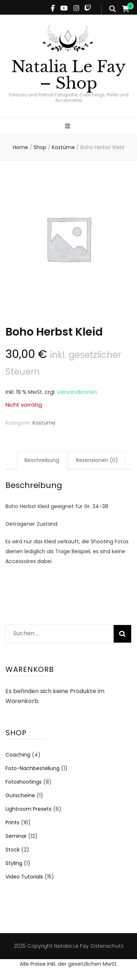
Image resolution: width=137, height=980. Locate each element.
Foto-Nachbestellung (33, 768)
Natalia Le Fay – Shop (68, 75)
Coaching (18, 755)
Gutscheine (20, 795)
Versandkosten (77, 392)
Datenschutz (107, 946)
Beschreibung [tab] (42, 460)
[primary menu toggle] (68, 127)
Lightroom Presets (28, 809)
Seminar (16, 836)
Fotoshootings (24, 782)
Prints (12, 822)
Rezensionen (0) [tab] (97, 460)
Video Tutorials (24, 877)
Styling (14, 863)
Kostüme (44, 423)
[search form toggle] (113, 9)
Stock (13, 850)
